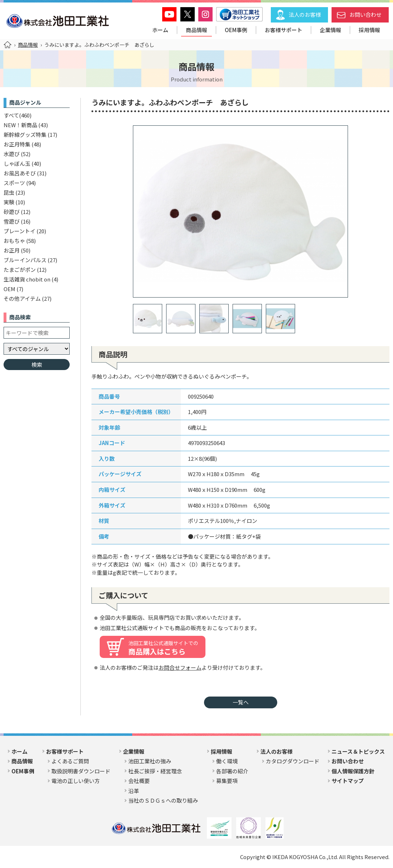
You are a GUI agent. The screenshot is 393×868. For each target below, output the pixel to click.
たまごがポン (20, 270)
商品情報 (196, 30)
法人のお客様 (305, 14)
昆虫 (9, 192)
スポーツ (14, 183)
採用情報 (369, 30)
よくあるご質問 (70, 761)
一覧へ (241, 702)
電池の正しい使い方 (76, 781)
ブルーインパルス (25, 260)
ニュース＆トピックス (358, 751)
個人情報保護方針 (353, 771)
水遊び (12, 154)
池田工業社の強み (150, 761)
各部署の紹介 (232, 771)
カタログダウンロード (293, 761)
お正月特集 (17, 144)
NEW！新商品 (20, 125)
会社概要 (139, 781)
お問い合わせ (365, 14)
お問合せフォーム (180, 667)
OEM (9, 289)
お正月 (12, 250)
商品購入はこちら (163, 648)
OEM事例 (236, 30)
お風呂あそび (20, 173)
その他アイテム (22, 298)
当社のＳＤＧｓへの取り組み (163, 800)
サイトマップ (348, 781)
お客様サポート (283, 30)
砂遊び (12, 212)
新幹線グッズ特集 (25, 134)
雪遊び (12, 221)
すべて (11, 115)
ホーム (160, 30)
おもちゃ (14, 241)
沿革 (134, 791)
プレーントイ (19, 231)
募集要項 (227, 781)
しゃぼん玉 (17, 163)
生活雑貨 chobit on (27, 279)
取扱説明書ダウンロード (81, 771)
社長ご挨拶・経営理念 (155, 771)
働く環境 (227, 761)
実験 (9, 202)
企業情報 (330, 30)
